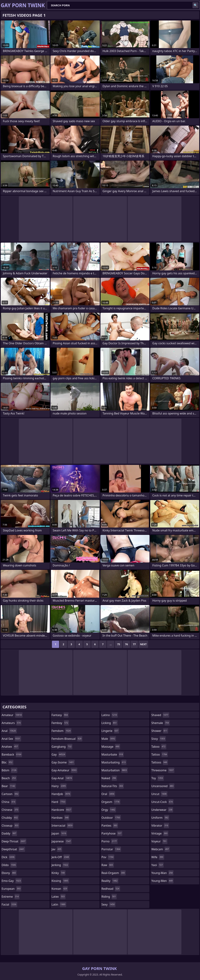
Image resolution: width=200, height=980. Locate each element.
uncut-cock (162, 802)
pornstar (111, 849)
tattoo (160, 754)
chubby (10, 818)
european (11, 889)
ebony (9, 873)
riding (109, 897)
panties (110, 826)
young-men (162, 881)
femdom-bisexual (67, 739)
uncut (159, 794)
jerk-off (61, 857)
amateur (12, 715)
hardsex (61, 818)
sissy (159, 739)
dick (9, 857)
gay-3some (63, 762)
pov (108, 857)
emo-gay (12, 881)
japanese (62, 841)
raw (108, 865)
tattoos (160, 762)
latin (59, 904)
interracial (62, 826)
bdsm (9, 770)
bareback (12, 754)
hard (59, 802)
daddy (9, 833)
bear (9, 786)
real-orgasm (114, 873)
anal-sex (11, 739)
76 (126, 644)
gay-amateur (64, 770)
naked (109, 778)
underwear (162, 810)
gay (59, 754)
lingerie (110, 731)
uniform (160, 818)
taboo (159, 747)
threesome (163, 770)
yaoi (157, 865)
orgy (109, 810)
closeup (10, 826)
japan (59, 833)
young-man (162, 873)
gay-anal (62, 778)
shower (160, 731)
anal (9, 731)
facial (9, 904)
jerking (60, 865)
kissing (60, 881)
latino (110, 715)
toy (158, 778)
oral (108, 794)
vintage (160, 833)
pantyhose (112, 833)
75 (119, 644)
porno (110, 841)
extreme (11, 897)
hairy (59, 786)
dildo (9, 865)
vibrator (160, 826)
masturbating (114, 762)
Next (143, 644)
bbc (8, 762)
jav (57, 849)
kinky (59, 873)
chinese (10, 810)
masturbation (115, 770)
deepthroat (13, 849)
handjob (61, 794)
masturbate (113, 754)
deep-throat (14, 841)
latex (59, 897)
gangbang (62, 747)
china (9, 802)
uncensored (163, 786)
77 (134, 644)
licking (110, 723)
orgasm (111, 802)
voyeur (159, 841)
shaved (160, 715)
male (109, 739)
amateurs (12, 723)
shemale (161, 723)
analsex (10, 747)
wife (158, 857)
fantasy (60, 715)
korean (60, 889)
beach (9, 778)
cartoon (10, 794)
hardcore (62, 810)
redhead (111, 889)
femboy (60, 723)
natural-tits (113, 786)
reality (110, 881)
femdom (62, 731)
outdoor (111, 818)
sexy (109, 904)
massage (111, 747)
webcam (161, 849)
